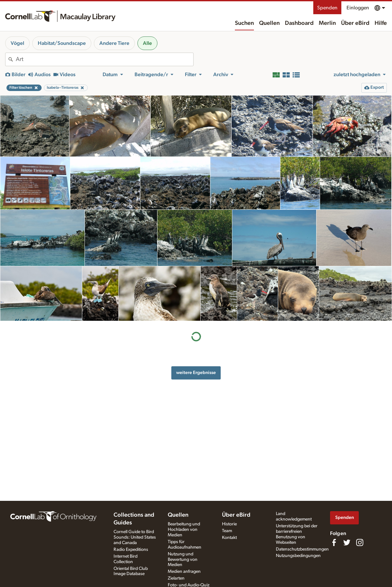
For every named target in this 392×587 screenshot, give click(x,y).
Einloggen (358, 8)
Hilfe (381, 23)
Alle (147, 43)
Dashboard (299, 23)
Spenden (327, 8)
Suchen (244, 23)
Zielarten (176, 578)
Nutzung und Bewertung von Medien (183, 560)
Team (227, 531)
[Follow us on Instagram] (360, 542)
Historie (229, 524)
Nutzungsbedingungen (298, 556)
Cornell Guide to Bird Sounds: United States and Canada (135, 537)
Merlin (327, 23)
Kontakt (229, 538)
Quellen (269, 23)
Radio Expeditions (131, 550)
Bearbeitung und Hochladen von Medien (184, 530)
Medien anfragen (184, 572)
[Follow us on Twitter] (347, 542)
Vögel (17, 43)
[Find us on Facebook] (334, 542)
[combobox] (105, 59)
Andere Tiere (114, 43)
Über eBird (355, 23)
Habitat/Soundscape (62, 43)
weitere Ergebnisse (196, 373)
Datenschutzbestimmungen (302, 549)
